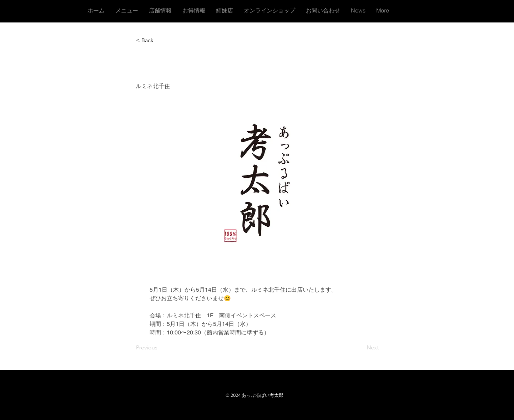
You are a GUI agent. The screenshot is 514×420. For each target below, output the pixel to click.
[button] (160, 40)
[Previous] (160, 348)
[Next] (361, 348)
